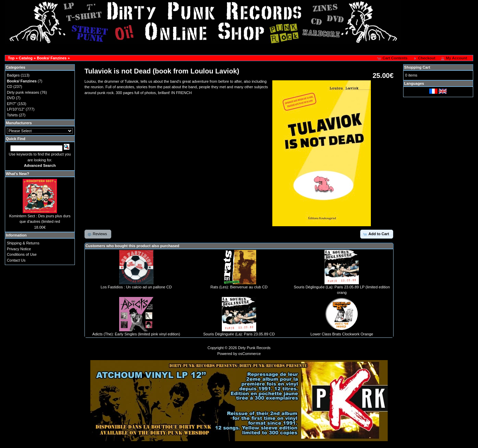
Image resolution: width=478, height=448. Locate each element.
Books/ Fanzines (52, 58)
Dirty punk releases (23, 92)
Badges (13, 75)
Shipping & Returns (23, 243)
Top (11, 58)
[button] (393, 58)
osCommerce (249, 354)
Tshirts (12, 115)
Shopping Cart (417, 67)
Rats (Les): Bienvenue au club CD (239, 287)
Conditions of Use (22, 254)
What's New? (18, 174)
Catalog (26, 58)
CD (10, 87)
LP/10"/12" (16, 109)
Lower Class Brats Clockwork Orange (342, 334)
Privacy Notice (19, 249)
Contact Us (16, 260)
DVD (11, 98)
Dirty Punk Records (254, 348)
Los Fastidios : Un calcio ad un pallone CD (136, 287)
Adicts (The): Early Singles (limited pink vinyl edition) (136, 334)
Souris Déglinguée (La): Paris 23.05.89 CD (239, 334)
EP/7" (12, 104)
